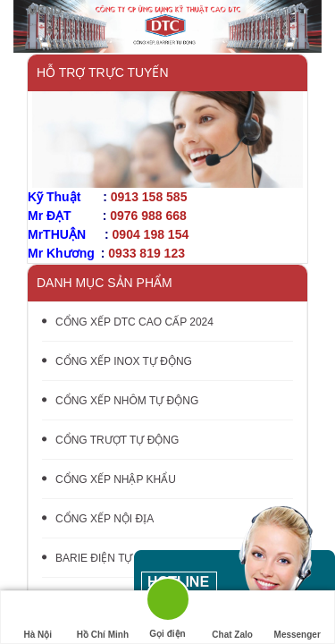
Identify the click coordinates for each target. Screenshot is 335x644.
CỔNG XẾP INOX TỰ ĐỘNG (117, 361)
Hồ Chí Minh (103, 618)
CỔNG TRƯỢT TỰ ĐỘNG (110, 440)
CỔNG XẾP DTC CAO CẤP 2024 (128, 322)
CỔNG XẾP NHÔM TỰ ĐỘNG (120, 401)
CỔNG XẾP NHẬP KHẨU (109, 479)
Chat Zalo (232, 618)
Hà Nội (38, 618)
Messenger (297, 618)
